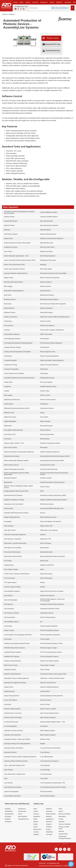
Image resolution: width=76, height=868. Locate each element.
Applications (50, 819)
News (35, 809)
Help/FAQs (49, 832)
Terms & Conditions (65, 824)
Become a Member (65, 814)
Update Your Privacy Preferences (16, 866)
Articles (36, 811)
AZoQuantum (22, 811)
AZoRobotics (9, 811)
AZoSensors (22, 809)
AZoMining (8, 822)
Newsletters (62, 816)
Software (12, 14)
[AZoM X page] (21, 9)
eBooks (36, 822)
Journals (36, 832)
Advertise (62, 822)
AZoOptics (8, 816)
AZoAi (20, 814)
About (61, 809)
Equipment (37, 816)
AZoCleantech (9, 814)
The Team (49, 834)
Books (35, 819)
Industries (49, 822)
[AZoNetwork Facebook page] (18, 9)
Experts (48, 829)
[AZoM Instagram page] (24, 9)
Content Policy (63, 834)
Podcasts (49, 827)
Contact (61, 819)
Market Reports (51, 814)
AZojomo (49, 824)
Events (36, 827)
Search (61, 811)
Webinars (49, 809)
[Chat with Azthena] (71, 864)
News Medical (22, 816)
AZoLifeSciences (23, 819)
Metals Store (37, 829)
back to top (66, 844)
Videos (36, 824)
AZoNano (8, 809)
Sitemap (61, 831)
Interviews (49, 811)
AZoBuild (8, 819)
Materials (49, 816)
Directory (35, 2)
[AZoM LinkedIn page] (16, 9)
